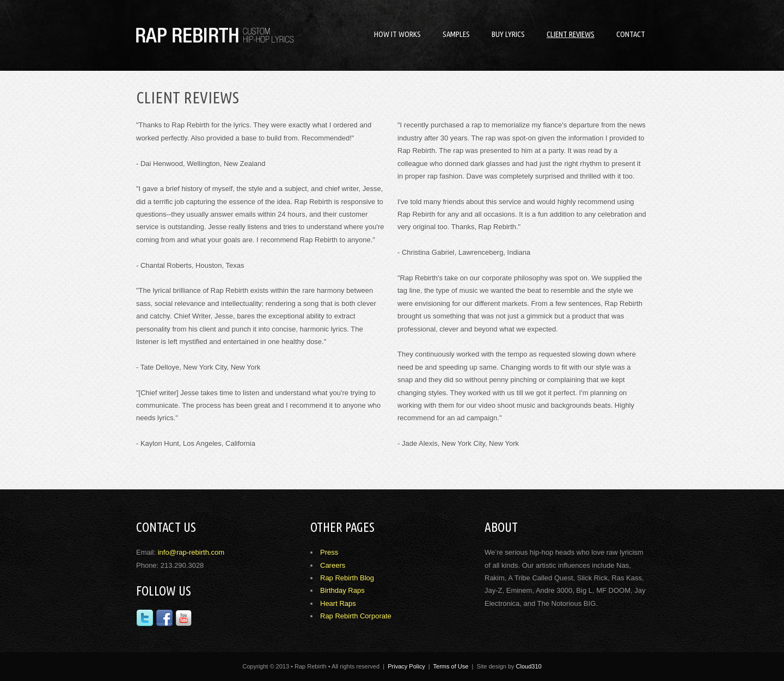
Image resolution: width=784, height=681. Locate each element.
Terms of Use (451, 666)
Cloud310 (529, 666)
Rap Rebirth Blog (347, 578)
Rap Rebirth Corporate (356, 616)
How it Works (397, 34)
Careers (333, 565)
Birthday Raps (342, 590)
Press (329, 552)
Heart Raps (338, 603)
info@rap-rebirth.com (191, 552)
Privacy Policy (406, 666)
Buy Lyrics (508, 34)
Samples (456, 34)
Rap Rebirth (218, 35)
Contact (631, 34)
